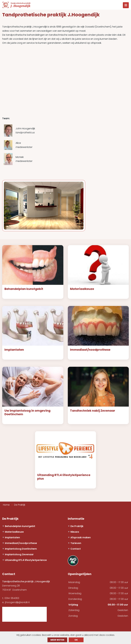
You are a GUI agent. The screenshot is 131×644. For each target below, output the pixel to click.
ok (76, 640)
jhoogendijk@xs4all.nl (17, 603)
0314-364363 (12, 599)
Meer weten (57, 640)
